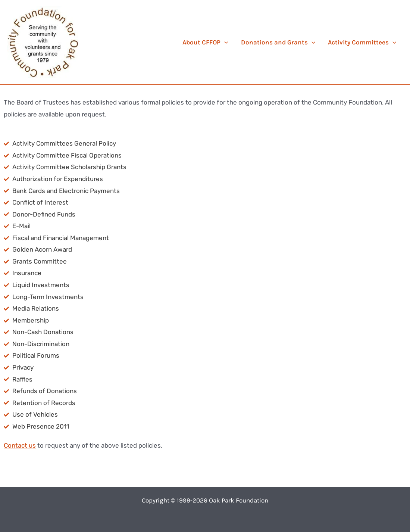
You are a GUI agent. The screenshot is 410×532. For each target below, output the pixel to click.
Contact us (20, 445)
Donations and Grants (278, 42)
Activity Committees (362, 42)
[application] (224, 42)
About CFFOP (205, 42)
